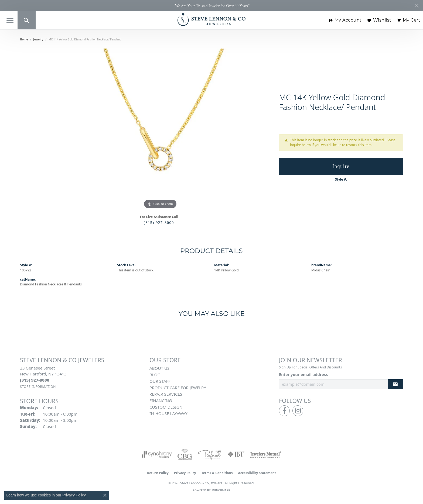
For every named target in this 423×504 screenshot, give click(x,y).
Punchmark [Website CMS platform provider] (221, 490)
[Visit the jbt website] (236, 454)
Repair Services (166, 394)
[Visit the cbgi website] (185, 454)
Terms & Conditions (217, 473)
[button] (27, 20)
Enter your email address (303, 374)
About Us (159, 368)
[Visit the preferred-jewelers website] (210, 454)
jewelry (38, 39)
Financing (161, 401)
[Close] (416, 6)
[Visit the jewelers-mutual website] (266, 454)
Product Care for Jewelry (178, 388)
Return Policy (158, 473)
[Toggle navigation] (10, 21)
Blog (155, 375)
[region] (160, 129)
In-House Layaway (168, 413)
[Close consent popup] (105, 495)
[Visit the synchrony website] (157, 454)
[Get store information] (38, 387)
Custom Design (166, 407)
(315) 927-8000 (159, 223)
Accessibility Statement (257, 473)
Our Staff (160, 381)
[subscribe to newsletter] (395, 384)
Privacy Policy (185, 473)
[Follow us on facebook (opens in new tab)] (284, 411)
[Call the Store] (35, 380)
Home (24, 39)
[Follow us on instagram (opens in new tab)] (298, 411)
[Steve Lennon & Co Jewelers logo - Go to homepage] (211, 20)
